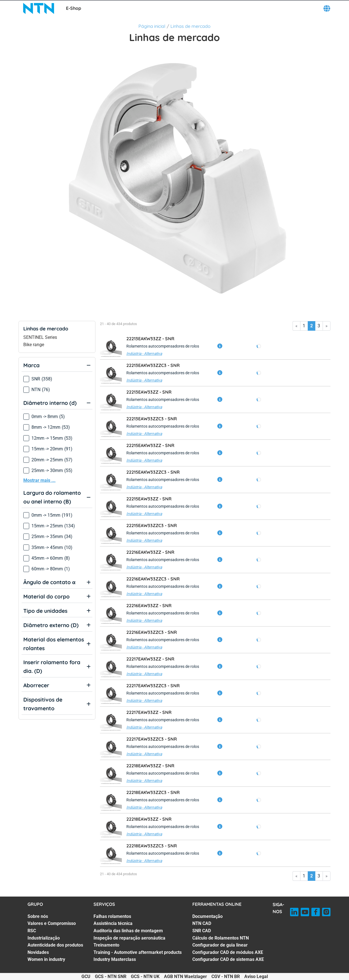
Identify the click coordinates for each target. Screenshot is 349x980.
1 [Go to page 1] (304, 326)
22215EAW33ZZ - (149, 499)
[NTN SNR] (39, 8)
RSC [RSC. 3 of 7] (32, 931)
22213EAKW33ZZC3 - (153, 365)
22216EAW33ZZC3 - (152, 632)
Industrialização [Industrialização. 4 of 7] (44, 938)
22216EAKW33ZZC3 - (153, 579)
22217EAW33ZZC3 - (152, 739)
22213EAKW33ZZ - (150, 339)
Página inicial (152, 26)
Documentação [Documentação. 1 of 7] (207, 916)
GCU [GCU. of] (86, 976)
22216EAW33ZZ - (149, 605)
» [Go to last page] (327, 326)
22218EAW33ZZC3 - (152, 846)
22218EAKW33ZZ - (150, 766)
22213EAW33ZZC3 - (152, 419)
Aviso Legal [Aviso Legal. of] (256, 976)
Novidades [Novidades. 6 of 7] (38, 952)
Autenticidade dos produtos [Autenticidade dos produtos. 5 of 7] (55, 945)
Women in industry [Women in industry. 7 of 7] (46, 959)
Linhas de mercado (191, 26)
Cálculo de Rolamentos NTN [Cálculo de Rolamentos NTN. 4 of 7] (221, 938)
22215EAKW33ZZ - (150, 445)
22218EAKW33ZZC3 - (153, 792)
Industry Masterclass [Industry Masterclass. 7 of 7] (115, 959)
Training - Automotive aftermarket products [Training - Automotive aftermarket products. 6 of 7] (138, 952)
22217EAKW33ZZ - (150, 659)
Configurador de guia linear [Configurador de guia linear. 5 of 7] (220, 945)
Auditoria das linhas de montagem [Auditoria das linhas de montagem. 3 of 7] (128, 931)
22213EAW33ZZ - (149, 392)
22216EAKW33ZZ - (150, 552)
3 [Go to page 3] (319, 326)
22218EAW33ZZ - (149, 819)
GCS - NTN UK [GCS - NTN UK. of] (145, 976)
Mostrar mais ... (39, 480)
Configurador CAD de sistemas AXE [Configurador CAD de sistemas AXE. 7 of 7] (228, 959)
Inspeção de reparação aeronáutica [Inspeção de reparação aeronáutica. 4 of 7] (129, 938)
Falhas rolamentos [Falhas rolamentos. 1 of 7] (112, 916)
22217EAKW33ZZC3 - (153, 686)
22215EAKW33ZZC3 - (153, 472)
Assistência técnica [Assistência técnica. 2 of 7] (113, 923)
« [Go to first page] (296, 326)
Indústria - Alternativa (144, 353)
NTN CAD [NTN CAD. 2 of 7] (202, 923)
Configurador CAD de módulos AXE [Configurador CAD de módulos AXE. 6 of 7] (228, 952)
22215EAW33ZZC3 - (152, 525)
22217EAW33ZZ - (149, 712)
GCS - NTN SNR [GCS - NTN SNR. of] (111, 976)
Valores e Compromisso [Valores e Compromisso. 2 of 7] (52, 923)
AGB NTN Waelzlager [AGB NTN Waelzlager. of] (185, 976)
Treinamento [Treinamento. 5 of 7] (106, 945)
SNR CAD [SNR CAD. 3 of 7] (202, 931)
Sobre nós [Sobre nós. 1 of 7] (38, 916)
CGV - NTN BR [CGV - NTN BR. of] (226, 976)
